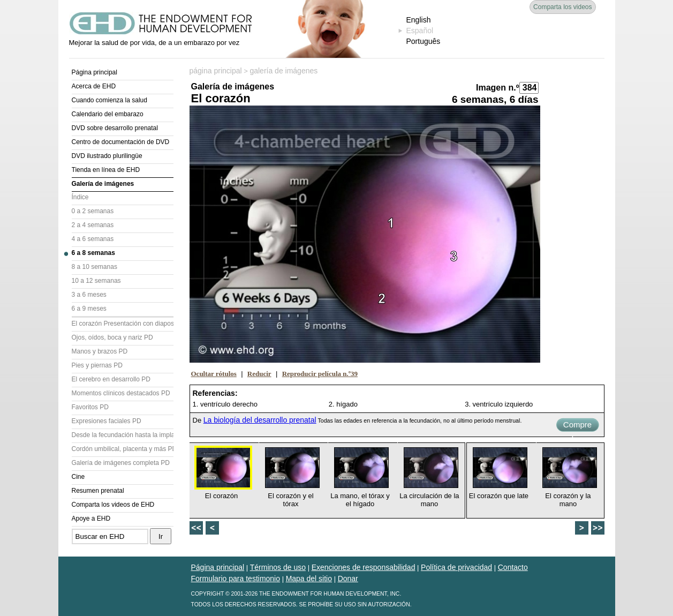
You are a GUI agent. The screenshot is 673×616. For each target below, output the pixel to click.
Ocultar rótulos (214, 374)
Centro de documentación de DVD (121, 142)
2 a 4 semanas (93, 225)
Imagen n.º (498, 88)
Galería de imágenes (103, 184)
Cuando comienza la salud (109, 100)
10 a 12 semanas (96, 281)
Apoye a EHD (91, 519)
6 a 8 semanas (93, 253)
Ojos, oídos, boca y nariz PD (112, 337)
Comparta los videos (562, 7)
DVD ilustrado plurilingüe (107, 156)
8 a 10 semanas (94, 267)
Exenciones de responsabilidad (364, 567)
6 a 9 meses (89, 309)
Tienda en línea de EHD (106, 170)
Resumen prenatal (98, 491)
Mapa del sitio (309, 579)
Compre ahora (577, 426)
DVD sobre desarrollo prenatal (115, 128)
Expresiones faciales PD (107, 421)
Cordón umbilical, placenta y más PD (123, 449)
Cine (78, 477)
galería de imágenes (283, 71)
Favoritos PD (90, 407)
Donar (348, 579)
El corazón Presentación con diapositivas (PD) (123, 324)
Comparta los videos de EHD (113, 505)
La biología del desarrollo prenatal (260, 420)
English (419, 20)
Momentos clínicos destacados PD (121, 393)
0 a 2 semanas (93, 211)
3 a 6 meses (89, 295)
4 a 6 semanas (93, 239)
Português (424, 41)
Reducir (259, 374)
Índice (80, 197)
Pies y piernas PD (97, 365)
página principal (216, 71)
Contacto (513, 567)
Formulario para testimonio (236, 579)
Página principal (94, 72)
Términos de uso (278, 567)
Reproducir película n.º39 (320, 374)
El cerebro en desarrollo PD (111, 379)
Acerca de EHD (94, 86)
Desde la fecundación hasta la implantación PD (123, 435)
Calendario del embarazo (108, 114)
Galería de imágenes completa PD (121, 463)
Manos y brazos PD (100, 351)
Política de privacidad (456, 567)
